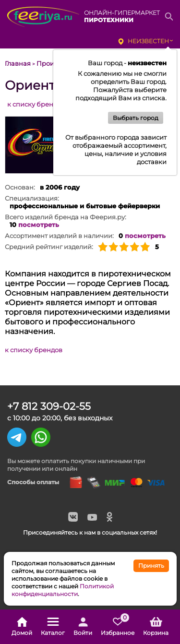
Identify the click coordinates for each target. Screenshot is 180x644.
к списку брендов (36, 104)
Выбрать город (136, 118)
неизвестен (148, 41)
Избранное (118, 627)
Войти (83, 627)
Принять (151, 566)
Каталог (53, 627)
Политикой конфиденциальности (63, 590)
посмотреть (39, 225)
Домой (22, 627)
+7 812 (49, 406)
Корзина (156, 627)
